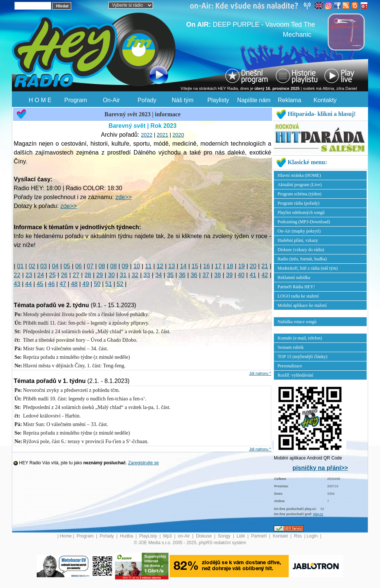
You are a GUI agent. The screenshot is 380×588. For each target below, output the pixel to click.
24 (41, 275)
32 (135, 275)
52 (120, 284)
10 (137, 266)
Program (76, 100)
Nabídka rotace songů (297, 322)
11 (148, 266)
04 (55, 266)
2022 (147, 135)
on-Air (184, 536)
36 (182, 275)
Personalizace (290, 366)
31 (123, 275)
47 (63, 284)
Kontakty (325, 100)
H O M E (40, 100)
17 (218, 266)
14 (183, 266)
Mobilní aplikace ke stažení (302, 305)
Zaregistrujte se (143, 463)
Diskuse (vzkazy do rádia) (301, 250)
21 (265, 266)
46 (52, 284)
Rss (298, 536)
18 (230, 266)
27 (76, 275)
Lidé (242, 536)
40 (241, 275)
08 (102, 266)
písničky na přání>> (320, 468)
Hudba (127, 536)
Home (66, 536)
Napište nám (254, 100)
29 (99, 275)
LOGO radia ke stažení (298, 296)
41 (253, 275)
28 (88, 275)
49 (86, 284)
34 (158, 275)
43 (17, 284)
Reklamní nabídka (294, 277)
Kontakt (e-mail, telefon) (300, 338)
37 (206, 275)
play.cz (318, 514)
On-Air (111, 100)
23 (29, 275)
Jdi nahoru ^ (260, 373)
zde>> (124, 197)
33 (147, 275)
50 (97, 284)
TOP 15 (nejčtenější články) (302, 357)
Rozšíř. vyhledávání (295, 375)
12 (160, 266)
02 (32, 266)
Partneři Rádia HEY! (296, 287)
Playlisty (218, 100)
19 (242, 266)
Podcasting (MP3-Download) (304, 222)
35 (170, 275)
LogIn (313, 536)
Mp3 (168, 536)
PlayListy (149, 536)
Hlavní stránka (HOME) (299, 175)
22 (17, 275)
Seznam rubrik (291, 347)
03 (44, 266)
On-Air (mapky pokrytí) (299, 231)
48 (74, 284)
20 (253, 266)
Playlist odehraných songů (301, 212)
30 (111, 275)
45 (40, 284)
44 (29, 284)
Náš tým (183, 100)
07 (90, 266)
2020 (178, 135)
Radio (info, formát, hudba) (302, 259)
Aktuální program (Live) (300, 185)
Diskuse (204, 536)
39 (229, 275)
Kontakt (281, 536)
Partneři (260, 536)
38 (217, 275)
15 (195, 266)
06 (79, 266)
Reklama (289, 100)
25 (52, 275)
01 (20, 266)
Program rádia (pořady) (299, 203)
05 (67, 266)
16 (207, 266)
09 (125, 266)
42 (265, 275)
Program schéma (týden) (299, 194)
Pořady (147, 100)
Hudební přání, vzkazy (298, 240)
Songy (225, 536)
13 (172, 266)
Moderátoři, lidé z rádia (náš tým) (308, 268)
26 (64, 275)
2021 (162, 135)
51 (109, 284)
